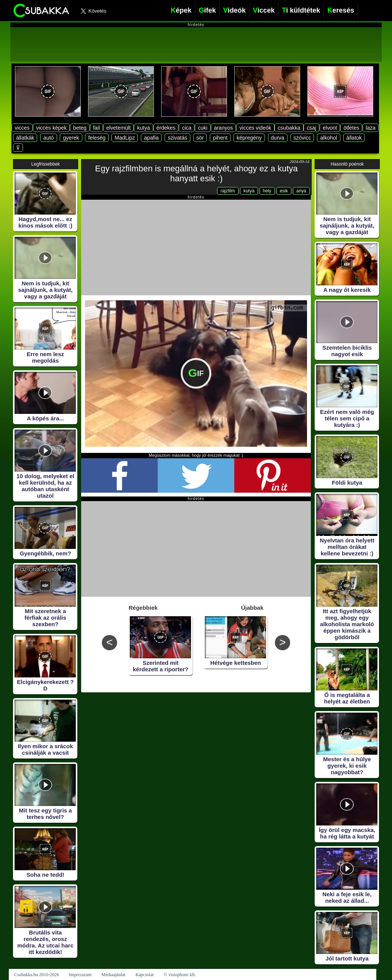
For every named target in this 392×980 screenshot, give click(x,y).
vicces (22, 128)
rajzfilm (228, 191)
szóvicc (302, 138)
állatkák (25, 138)
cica (187, 128)
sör (200, 138)
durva (278, 138)
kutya (143, 128)
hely (267, 191)
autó (48, 138)
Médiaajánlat (114, 975)
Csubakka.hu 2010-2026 (37, 975)
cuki (203, 128)
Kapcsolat (145, 975)
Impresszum (80, 975)
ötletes (351, 128)
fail (96, 128)
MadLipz (125, 138)
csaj (311, 128)
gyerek (71, 138)
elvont (330, 128)
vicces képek (51, 128)
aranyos (224, 128)
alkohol (328, 138)
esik (284, 191)
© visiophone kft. (180, 975)
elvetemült (119, 128)
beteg (80, 128)
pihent (220, 138)
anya (301, 191)
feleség (97, 138)
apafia (151, 138)
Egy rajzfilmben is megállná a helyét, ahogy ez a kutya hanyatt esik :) (196, 173)
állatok (354, 138)
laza (371, 128)
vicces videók (255, 128)
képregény (249, 138)
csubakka (289, 128)
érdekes (166, 128)
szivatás (177, 138)
